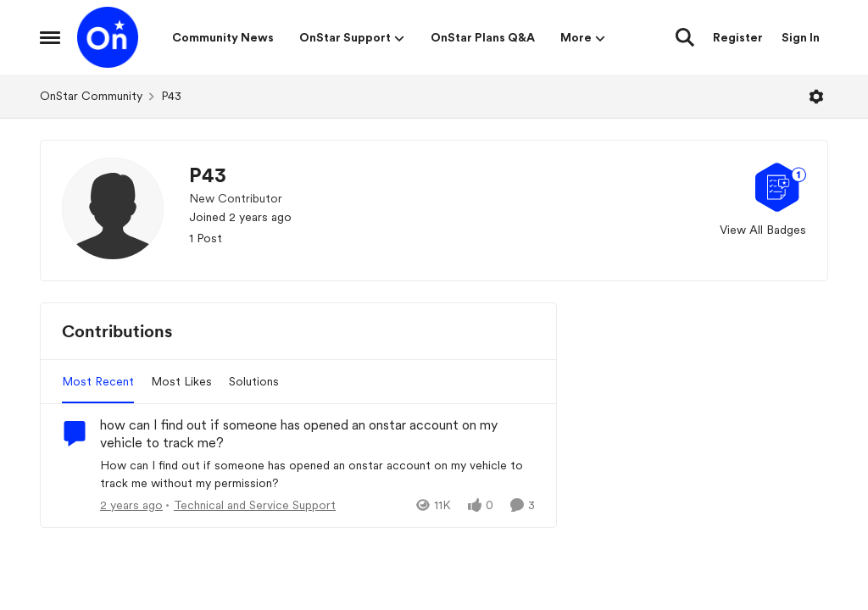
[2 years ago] (131, 505)
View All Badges (763, 230)
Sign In (801, 37)
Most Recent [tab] (98, 381)
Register (738, 37)
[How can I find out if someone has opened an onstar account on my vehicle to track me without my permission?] (317, 474)
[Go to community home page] (108, 37)
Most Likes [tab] (181, 381)
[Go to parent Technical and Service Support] (251, 505)
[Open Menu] (816, 97)
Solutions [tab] (254, 381)
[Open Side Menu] (50, 37)
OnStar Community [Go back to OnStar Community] (91, 96)
